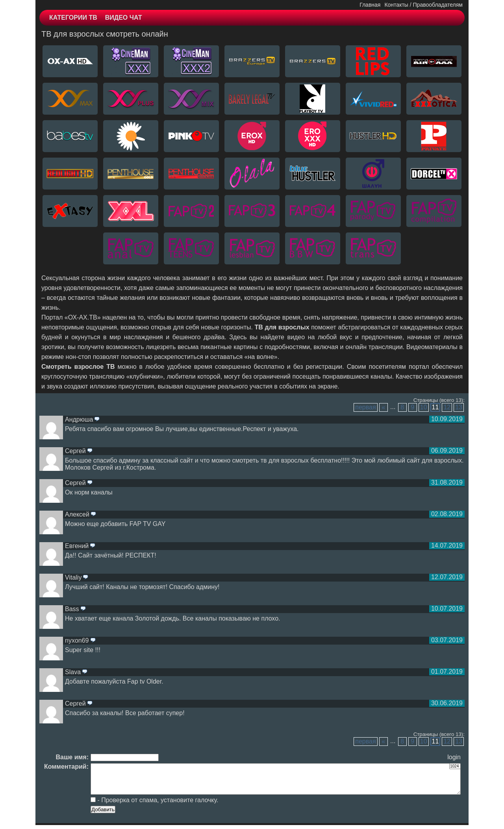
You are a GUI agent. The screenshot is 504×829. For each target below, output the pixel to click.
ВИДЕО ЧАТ (124, 18)
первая (365, 407)
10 (424, 407)
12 (447, 407)
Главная (370, 5)
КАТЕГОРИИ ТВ (73, 18)
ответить (97, 420)
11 (435, 407)
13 (459, 407)
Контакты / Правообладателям (423, 5)
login (454, 757)
